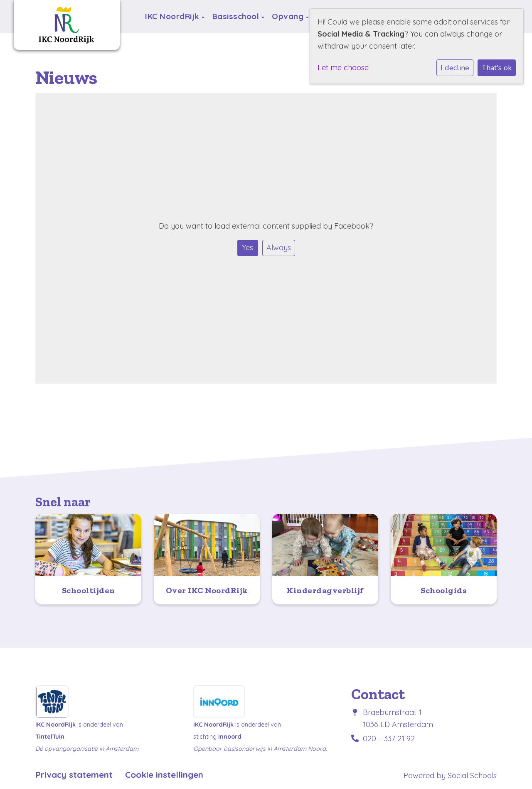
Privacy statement (74, 775)
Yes (248, 248)
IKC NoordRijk (173, 16)
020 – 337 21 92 (389, 738)
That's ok (497, 68)
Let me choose (343, 68)
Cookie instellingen (164, 775)
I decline (455, 68)
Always (279, 248)
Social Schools (472, 775)
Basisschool (237, 16)
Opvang (289, 16)
